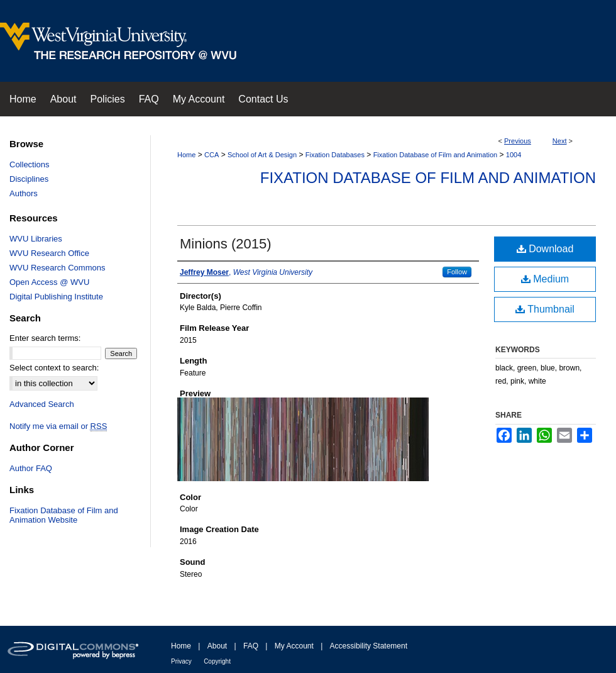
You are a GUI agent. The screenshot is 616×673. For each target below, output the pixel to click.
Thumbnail (545, 309)
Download (545, 249)
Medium (545, 279)
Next (560, 141)
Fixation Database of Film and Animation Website (64, 515)
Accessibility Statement (369, 646)
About (217, 646)
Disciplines (29, 179)
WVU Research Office (49, 253)
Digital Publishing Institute (56, 297)
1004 (514, 155)
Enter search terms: (45, 338)
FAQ (251, 646)
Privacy (181, 661)
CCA (212, 155)
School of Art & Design (262, 155)
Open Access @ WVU (49, 282)
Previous (518, 141)
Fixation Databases (335, 155)
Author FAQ (31, 468)
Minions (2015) (226, 244)
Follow (457, 272)
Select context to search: (54, 368)
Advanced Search (42, 404)
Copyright (217, 661)
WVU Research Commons (57, 268)
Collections (30, 164)
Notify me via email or (58, 426)
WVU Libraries (36, 239)
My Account (294, 646)
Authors (24, 193)
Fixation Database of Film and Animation (436, 155)
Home (186, 155)
